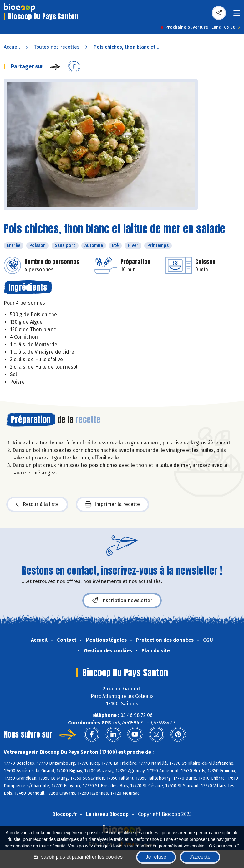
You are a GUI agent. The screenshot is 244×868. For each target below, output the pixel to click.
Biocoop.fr (65, 814)
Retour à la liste (37, 504)
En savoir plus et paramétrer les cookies (78, 857)
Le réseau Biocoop (107, 814)
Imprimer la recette (112, 504)
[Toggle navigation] (237, 15)
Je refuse (156, 857)
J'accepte (200, 857)
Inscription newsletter (122, 601)
